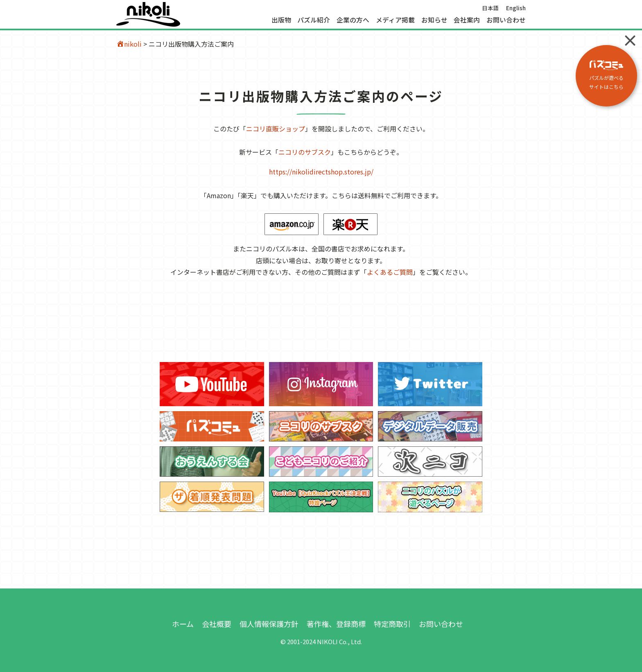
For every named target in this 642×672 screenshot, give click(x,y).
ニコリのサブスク (305, 152)
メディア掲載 (395, 20)
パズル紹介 (314, 20)
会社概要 (217, 624)
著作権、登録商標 (336, 624)
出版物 (281, 20)
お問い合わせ (506, 20)
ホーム (183, 624)
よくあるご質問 (390, 272)
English (516, 8)
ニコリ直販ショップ (276, 129)
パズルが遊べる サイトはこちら (606, 75)
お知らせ (434, 20)
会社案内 (467, 20)
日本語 (491, 8)
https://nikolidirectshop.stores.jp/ (321, 172)
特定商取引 (392, 624)
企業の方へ (353, 20)
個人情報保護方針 (269, 624)
